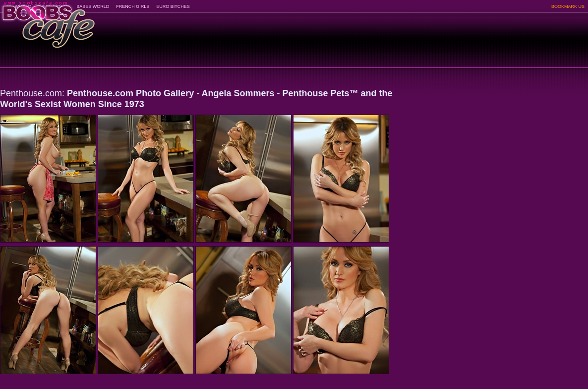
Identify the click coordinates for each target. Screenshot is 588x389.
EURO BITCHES (173, 6)
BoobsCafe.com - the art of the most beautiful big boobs (48, 21)
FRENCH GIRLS (133, 6)
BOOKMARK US (568, 6)
